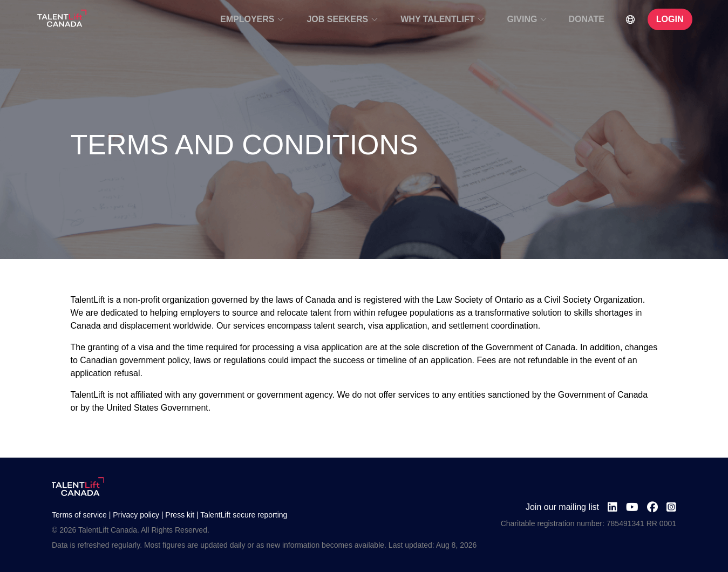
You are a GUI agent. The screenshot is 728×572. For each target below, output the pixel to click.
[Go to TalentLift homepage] (62, 19)
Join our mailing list (562, 507)
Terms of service (79, 515)
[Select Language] (630, 19)
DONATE (586, 19)
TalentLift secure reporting (244, 515)
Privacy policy (136, 515)
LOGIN (670, 19)
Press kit (180, 515)
